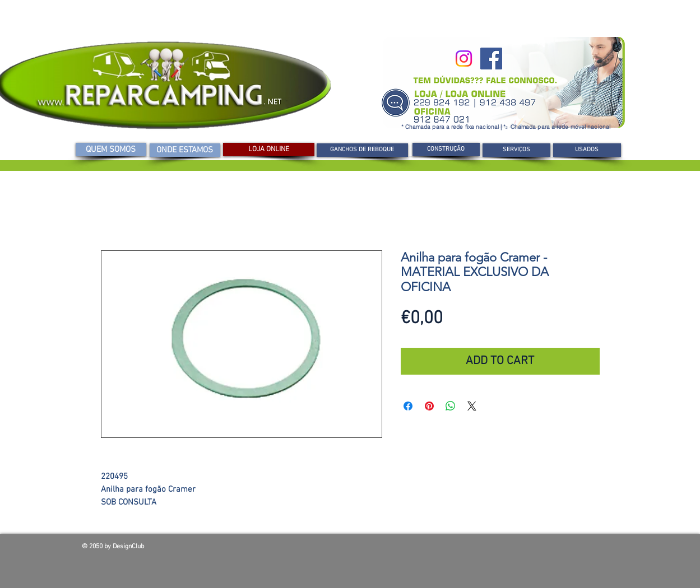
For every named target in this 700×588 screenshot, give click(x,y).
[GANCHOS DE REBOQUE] (362, 150)
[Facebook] (491, 59)
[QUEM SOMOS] (111, 150)
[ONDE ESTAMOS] (185, 150)
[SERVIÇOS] (516, 150)
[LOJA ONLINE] (269, 150)
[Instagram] (464, 59)
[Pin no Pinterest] (429, 406)
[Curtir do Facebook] (538, 549)
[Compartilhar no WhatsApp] (451, 406)
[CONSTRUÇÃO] (446, 150)
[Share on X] (472, 406)
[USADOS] (587, 150)
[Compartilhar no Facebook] (408, 406)
